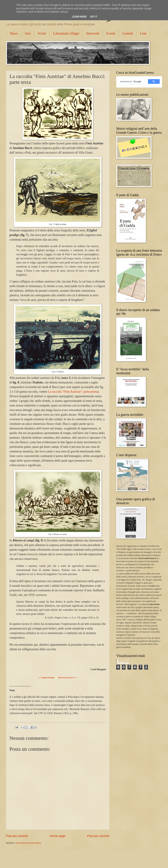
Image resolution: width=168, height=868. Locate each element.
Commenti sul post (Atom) (28, 843)
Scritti (42, 33)
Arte (28, 33)
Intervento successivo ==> (68, 678)
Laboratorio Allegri (66, 33)
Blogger (98, 861)
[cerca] (132, 82)
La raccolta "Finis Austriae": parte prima (73, 392)
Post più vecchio (98, 836)
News (14, 33)
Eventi (111, 33)
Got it (94, 17)
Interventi (93, 33)
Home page (58, 836)
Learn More (79, 17)
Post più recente (17, 836)
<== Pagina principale (46, 678)
